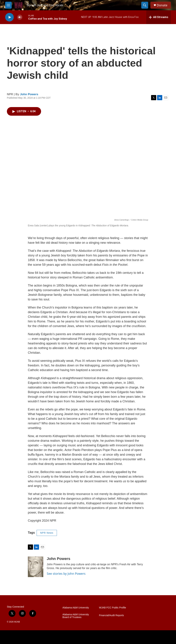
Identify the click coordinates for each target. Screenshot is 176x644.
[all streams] (159, 17)
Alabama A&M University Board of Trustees (76, 616)
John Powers (29, 94)
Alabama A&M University (76, 608)
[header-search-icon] (145, 5)
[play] (9, 17)
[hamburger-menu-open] (8, 5)
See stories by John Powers (66, 574)
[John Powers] (36, 567)
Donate (162, 5)
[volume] (20, 17)
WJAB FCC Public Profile (112, 608)
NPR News (47, 533)
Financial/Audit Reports (111, 615)
